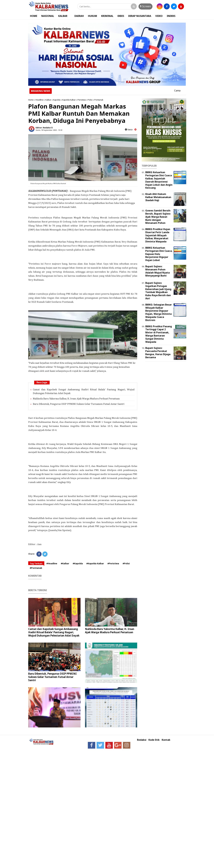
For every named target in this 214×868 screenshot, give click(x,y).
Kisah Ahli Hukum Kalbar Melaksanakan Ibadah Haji (158, 197)
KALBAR (63, 16)
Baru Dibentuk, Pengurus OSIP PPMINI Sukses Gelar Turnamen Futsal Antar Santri (79, 404)
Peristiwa (82, 100)
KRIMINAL (107, 16)
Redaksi (142, 740)
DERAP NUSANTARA (140, 16)
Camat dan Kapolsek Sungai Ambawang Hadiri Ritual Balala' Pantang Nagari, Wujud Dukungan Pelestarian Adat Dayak (54, 632)
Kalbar (48, 100)
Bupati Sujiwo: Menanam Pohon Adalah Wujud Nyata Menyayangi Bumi (158, 271)
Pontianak (99, 100)
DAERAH (79, 16)
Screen (145, 6)
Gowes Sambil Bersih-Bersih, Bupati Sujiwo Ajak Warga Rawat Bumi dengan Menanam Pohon (158, 217)
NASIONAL (48, 16)
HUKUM (93, 16)
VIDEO (159, 16)
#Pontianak (36, 568)
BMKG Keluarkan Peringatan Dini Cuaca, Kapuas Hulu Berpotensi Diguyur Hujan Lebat (159, 254)
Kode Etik (154, 740)
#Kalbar (65, 563)
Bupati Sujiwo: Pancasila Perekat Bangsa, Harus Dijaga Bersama (158, 353)
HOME (34, 16)
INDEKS (171, 16)
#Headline (52, 563)
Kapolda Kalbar (69, 100)
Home (31, 100)
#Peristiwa (113, 563)
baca (129, 129)
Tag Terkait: (36, 563)
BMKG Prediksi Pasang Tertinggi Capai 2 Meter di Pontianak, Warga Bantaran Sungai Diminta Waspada (159, 334)
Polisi (90, 100)
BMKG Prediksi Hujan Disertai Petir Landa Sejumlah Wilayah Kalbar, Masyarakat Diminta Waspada (158, 235)
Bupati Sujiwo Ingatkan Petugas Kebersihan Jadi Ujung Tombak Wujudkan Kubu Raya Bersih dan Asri (158, 291)
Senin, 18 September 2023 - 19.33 (49, 130)
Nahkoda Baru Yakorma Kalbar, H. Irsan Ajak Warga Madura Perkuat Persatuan (76, 399)
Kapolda (57, 100)
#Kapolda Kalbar (95, 563)
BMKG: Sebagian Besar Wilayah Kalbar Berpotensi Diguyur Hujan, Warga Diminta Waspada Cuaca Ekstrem (159, 312)
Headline (40, 100)
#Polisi (126, 563)
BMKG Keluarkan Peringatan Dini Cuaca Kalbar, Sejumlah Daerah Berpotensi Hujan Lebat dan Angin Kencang (159, 180)
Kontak (166, 740)
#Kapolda (78, 563)
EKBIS (121, 16)
